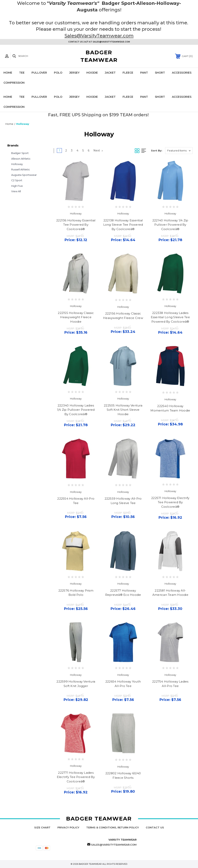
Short (160, 73)
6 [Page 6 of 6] (89, 150)
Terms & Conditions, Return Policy (113, 827)
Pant (144, 73)
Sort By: (157, 150)
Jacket (110, 73)
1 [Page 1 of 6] (59, 150)
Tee (22, 73)
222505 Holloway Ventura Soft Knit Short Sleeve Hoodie (123, 410)
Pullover (39, 73)
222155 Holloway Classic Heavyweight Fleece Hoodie (76, 317)
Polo (58, 73)
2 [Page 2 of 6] (66, 150)
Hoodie (92, 73)
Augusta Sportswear (24, 175)
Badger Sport (20, 153)
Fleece (128, 73)
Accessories (182, 73)
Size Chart (42, 827)
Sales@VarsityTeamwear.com (99, 36)
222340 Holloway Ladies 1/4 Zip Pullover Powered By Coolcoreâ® (76, 410)
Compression (14, 83)
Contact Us (155, 827)
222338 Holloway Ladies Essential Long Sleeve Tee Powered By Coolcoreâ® (170, 317)
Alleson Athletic (21, 159)
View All (16, 191)
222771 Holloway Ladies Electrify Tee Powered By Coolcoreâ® (76, 777)
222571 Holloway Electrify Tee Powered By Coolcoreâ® (170, 502)
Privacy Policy (68, 827)
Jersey (74, 73)
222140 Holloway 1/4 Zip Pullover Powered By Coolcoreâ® (170, 225)
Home (8, 73)
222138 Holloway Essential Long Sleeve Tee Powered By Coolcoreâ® (123, 225)
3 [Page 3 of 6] (72, 150)
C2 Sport (17, 180)
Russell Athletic (21, 169)
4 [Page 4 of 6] (77, 150)
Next (98, 150)
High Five (17, 186)
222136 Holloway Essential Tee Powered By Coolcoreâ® (76, 225)
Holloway (17, 164)
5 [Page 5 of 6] (83, 150)
